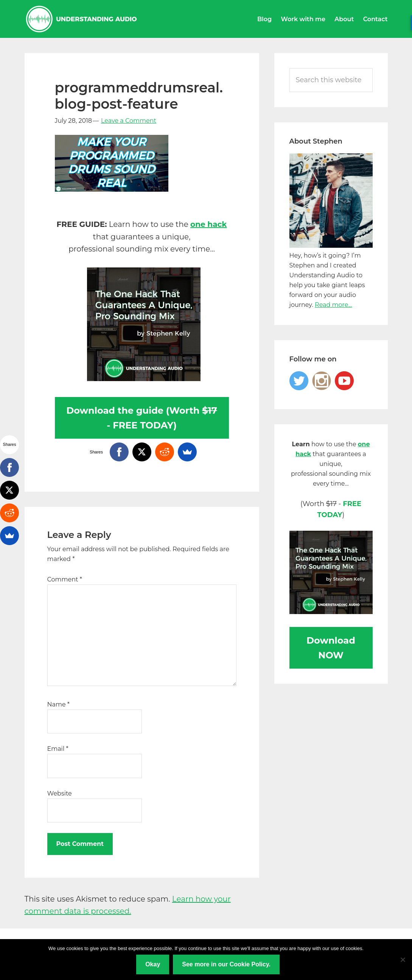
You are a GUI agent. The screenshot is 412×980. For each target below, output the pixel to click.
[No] (403, 960)
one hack (208, 224)
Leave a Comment (129, 121)
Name (58, 704)
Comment (65, 579)
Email (58, 749)
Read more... (333, 305)
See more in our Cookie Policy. (226, 964)
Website (60, 793)
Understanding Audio (81, 19)
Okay (153, 964)
